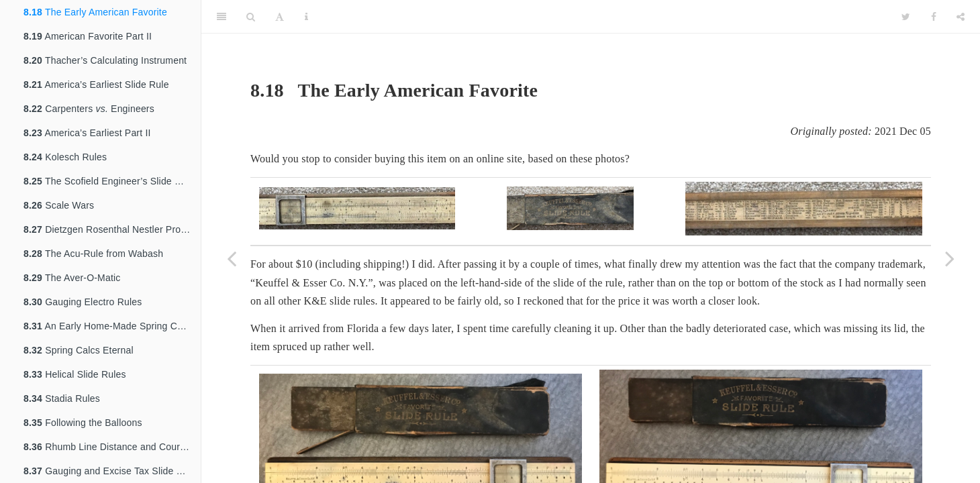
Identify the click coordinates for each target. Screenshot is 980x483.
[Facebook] (934, 17)
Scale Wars (59, 205)
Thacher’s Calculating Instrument (105, 60)
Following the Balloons (83, 423)
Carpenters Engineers (89, 109)
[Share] (961, 17)
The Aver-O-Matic (72, 278)
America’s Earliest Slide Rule (96, 85)
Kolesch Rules (65, 157)
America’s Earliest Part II (87, 133)
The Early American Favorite (95, 12)
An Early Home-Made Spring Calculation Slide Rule (112, 326)
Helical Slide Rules (75, 374)
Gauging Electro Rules (83, 302)
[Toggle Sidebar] (222, 17)
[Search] (251, 17)
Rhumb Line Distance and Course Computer (112, 447)
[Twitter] (906, 17)
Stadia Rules (62, 398)
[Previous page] (232, 258)
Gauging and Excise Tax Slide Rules (112, 471)
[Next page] (950, 258)
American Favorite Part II (88, 36)
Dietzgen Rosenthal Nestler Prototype (112, 229)
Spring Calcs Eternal (79, 350)
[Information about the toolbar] (306, 17)
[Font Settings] (280, 17)
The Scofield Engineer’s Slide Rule (109, 181)
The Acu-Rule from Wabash (93, 254)
